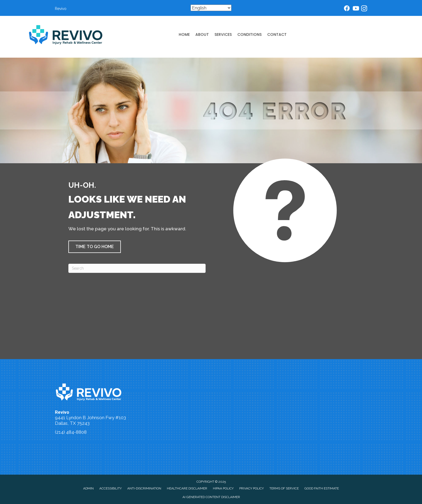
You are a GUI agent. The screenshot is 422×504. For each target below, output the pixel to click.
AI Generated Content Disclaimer (211, 497)
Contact (277, 34)
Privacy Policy (252, 488)
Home (184, 34)
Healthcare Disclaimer (187, 488)
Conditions (249, 34)
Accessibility (110, 488)
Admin (88, 488)
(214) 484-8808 (71, 432)
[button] (95, 247)
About (202, 34)
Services (223, 34)
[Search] (137, 268)
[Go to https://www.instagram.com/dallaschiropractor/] (364, 9)
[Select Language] (211, 8)
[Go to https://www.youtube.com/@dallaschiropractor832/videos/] (356, 9)
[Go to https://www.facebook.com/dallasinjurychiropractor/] (347, 9)
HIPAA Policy (223, 488)
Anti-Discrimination (144, 488)
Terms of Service (284, 488)
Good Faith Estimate (322, 488)
